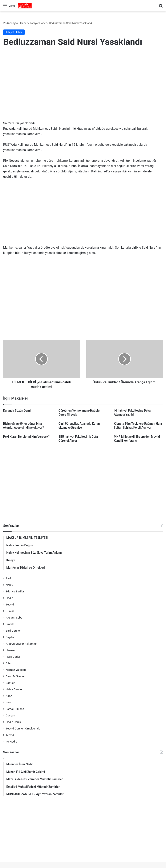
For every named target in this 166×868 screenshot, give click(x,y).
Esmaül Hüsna (15, 709)
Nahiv (9, 585)
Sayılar (10, 637)
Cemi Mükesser (16, 676)
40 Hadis (11, 741)
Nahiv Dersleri (15, 689)
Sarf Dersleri (14, 631)
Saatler (10, 683)
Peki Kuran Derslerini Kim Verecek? (26, 437)
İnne (8, 702)
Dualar (10, 611)
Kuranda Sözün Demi (17, 411)
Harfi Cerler (13, 657)
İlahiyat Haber (38, 23)
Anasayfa (10, 23)
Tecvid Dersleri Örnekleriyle (23, 728)
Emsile (10, 624)
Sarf (8, 578)
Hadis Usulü (13, 722)
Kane (9, 696)
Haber (24, 23)
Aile (8, 663)
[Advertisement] (83, 85)
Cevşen (10, 715)
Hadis (9, 598)
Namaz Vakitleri (16, 670)
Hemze (10, 650)
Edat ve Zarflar (15, 591)
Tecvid (10, 604)
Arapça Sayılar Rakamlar (21, 644)
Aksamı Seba (14, 617)
